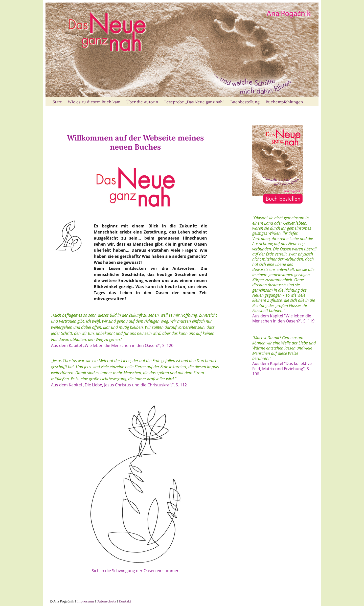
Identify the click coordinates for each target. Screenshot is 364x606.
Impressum (85, 601)
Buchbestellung (245, 102)
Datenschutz (106, 601)
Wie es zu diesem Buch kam (94, 102)
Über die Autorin (142, 102)
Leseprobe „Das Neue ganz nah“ (194, 102)
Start (57, 102)
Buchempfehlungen (284, 102)
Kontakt (125, 601)
